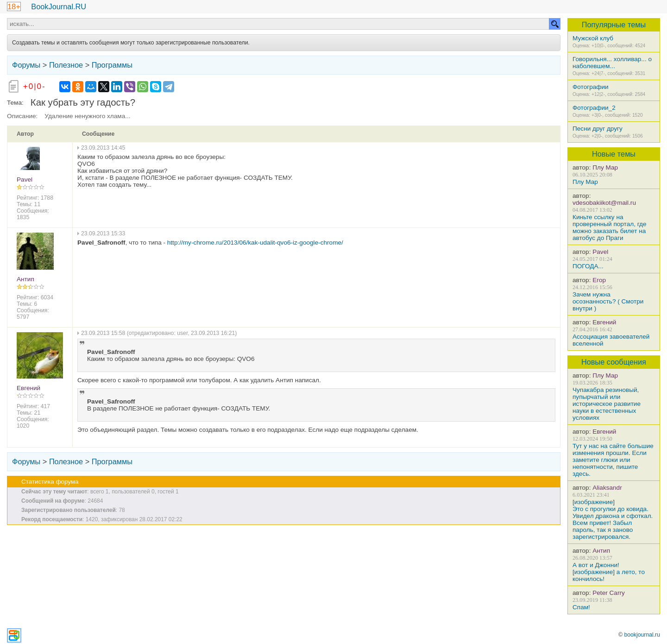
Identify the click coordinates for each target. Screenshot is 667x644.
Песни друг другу (598, 129)
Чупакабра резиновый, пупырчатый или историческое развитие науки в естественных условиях (607, 404)
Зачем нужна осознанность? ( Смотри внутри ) (608, 301)
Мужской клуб (593, 38)
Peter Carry (609, 593)
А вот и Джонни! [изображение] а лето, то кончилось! (609, 572)
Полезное (66, 65)
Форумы (26, 65)
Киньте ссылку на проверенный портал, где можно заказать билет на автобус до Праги (610, 227)
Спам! (581, 607)
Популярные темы (614, 25)
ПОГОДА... (588, 266)
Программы (112, 65)
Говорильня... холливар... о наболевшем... (612, 63)
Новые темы (614, 154)
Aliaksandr (607, 488)
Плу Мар (605, 167)
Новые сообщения (614, 362)
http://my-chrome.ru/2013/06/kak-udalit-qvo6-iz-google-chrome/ (255, 243)
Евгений (604, 322)
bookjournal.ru (642, 635)
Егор (599, 280)
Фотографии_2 (594, 108)
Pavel (600, 252)
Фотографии (591, 87)
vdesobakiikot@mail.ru (604, 203)
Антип (601, 551)
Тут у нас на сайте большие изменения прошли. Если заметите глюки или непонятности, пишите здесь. (613, 460)
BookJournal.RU (59, 6)
